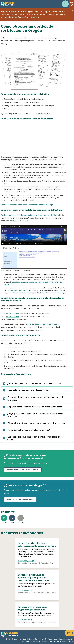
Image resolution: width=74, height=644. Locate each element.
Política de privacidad (33, 641)
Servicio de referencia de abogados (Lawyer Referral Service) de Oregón (40, 293)
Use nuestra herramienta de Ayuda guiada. (23, 469)
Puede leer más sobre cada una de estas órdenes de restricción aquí (27, 205)
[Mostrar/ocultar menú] (65, 4)
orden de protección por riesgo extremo (43, 324)
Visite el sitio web (25, 590)
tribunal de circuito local (19, 221)
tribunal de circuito (12, 313)
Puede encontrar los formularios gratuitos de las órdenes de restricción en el (30, 215)
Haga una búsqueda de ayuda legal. (20, 499)
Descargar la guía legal (27, 561)
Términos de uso (46, 641)
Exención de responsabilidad (63, 641)
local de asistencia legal (18, 290)
